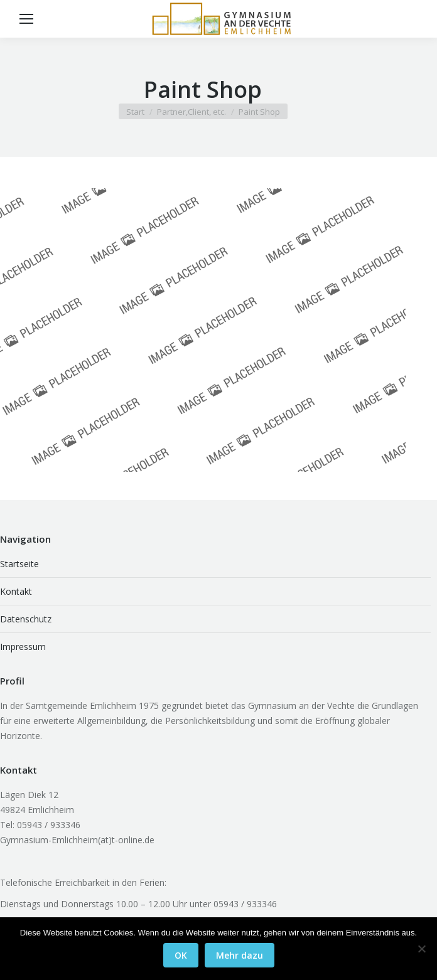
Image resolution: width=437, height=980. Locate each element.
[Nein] (421, 949)
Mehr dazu (240, 955)
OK (181, 955)
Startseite (19, 564)
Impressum (23, 647)
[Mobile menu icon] (26, 19)
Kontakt (16, 591)
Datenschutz (26, 619)
